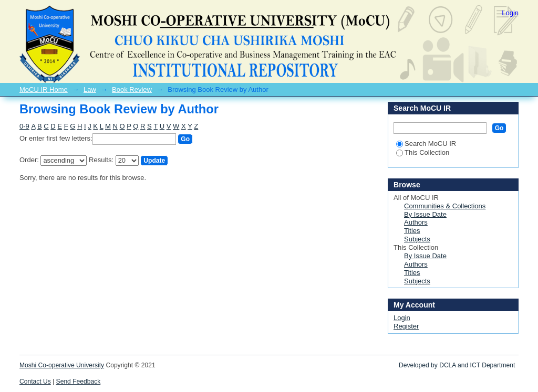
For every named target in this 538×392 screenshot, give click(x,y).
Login (510, 13)
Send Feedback (79, 382)
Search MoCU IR (426, 144)
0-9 (24, 126)
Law (90, 89)
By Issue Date (425, 214)
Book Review (132, 89)
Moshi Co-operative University (62, 365)
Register (406, 326)
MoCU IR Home (44, 89)
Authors (416, 222)
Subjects (417, 239)
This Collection (423, 152)
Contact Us (35, 382)
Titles (412, 231)
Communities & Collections (445, 206)
